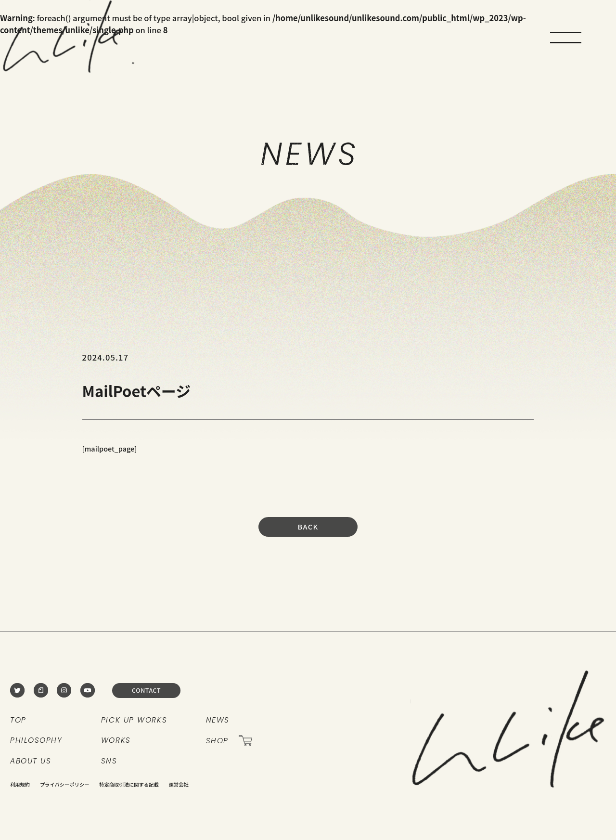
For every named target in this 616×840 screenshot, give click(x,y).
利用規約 (20, 784)
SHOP (229, 741)
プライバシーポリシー (65, 784)
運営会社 (178, 784)
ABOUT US (31, 761)
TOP (18, 720)
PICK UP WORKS (134, 720)
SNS (109, 761)
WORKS (116, 740)
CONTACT (146, 690)
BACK (308, 526)
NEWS (218, 720)
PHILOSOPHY (36, 740)
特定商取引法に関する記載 (129, 784)
